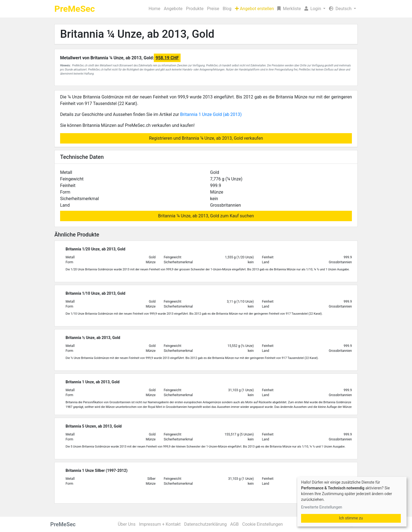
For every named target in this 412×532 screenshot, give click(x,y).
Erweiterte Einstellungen (322, 507)
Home (154, 9)
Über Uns (127, 524)
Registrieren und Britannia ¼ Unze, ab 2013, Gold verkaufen (206, 138)
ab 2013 (232, 114)
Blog (227, 9)
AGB (235, 524)
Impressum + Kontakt (160, 524)
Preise (213, 9)
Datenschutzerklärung (205, 524)
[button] (315, 9)
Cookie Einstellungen (262, 524)
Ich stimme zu (351, 518)
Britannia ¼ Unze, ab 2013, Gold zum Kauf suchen (206, 216)
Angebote (173, 9)
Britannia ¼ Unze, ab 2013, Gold (137, 34)
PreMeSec (75, 9)
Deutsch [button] (341, 9)
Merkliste (289, 9)
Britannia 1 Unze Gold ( (202, 114)
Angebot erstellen (254, 9)
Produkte (195, 9)
